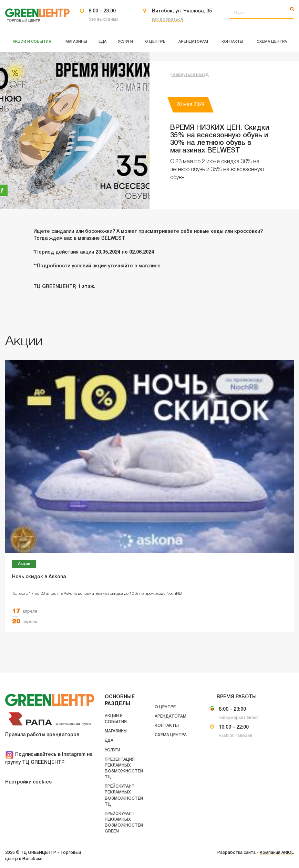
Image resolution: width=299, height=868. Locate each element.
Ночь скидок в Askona (39, 577)
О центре (165, 707)
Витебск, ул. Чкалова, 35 (182, 11)
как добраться (167, 19)
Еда (109, 741)
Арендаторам (171, 716)
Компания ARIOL (277, 853)
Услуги (112, 750)
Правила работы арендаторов (42, 735)
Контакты (167, 726)
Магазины (116, 731)
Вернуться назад (189, 75)
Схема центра (171, 735)
